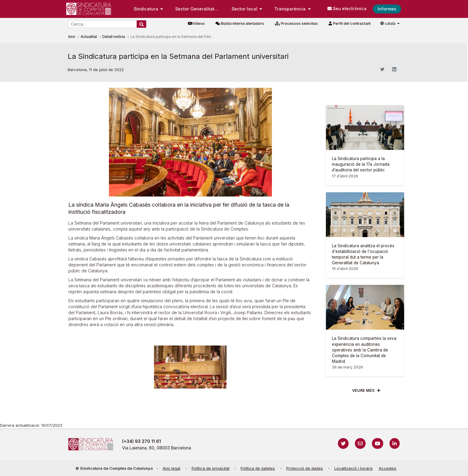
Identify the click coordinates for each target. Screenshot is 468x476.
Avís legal (171, 468)
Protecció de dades (305, 468)
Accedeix (388, 468)
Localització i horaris (354, 468)
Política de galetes (258, 468)
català (388, 23)
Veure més (363, 390)
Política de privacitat (211, 468)
